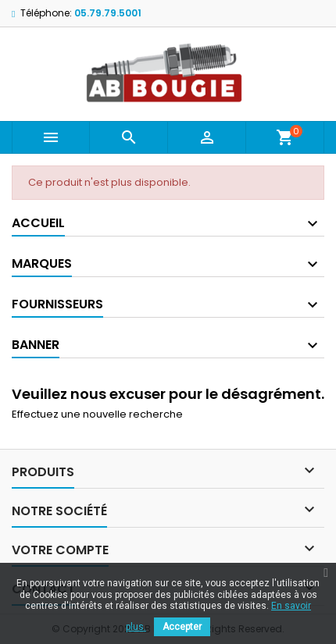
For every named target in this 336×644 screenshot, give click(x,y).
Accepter (182, 627)
